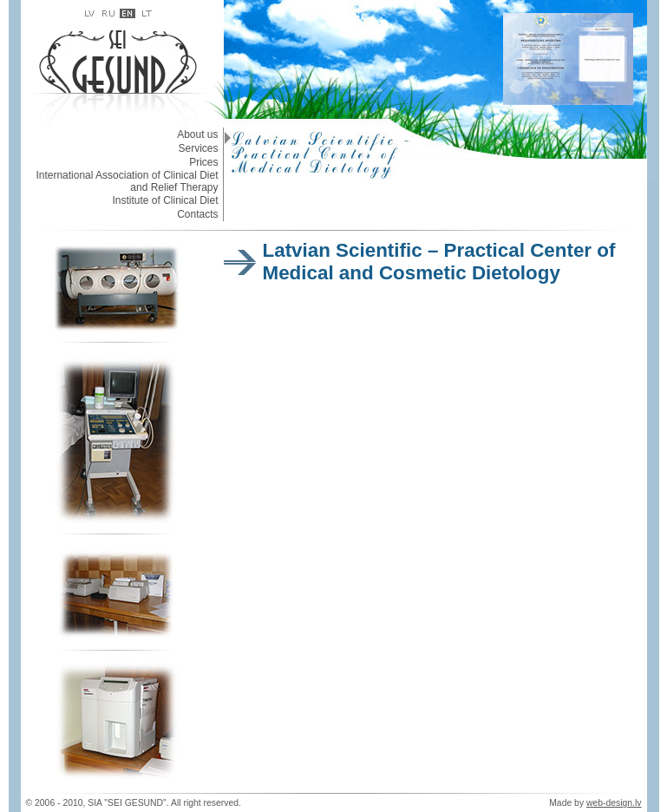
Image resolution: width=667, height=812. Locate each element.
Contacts (197, 214)
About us (197, 134)
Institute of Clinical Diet (165, 200)
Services (198, 148)
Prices (203, 162)
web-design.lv (614, 803)
